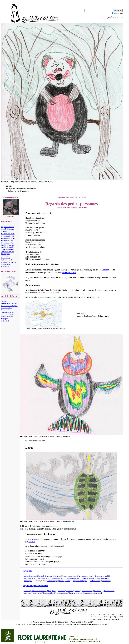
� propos (4, 319)
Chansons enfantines (39, 591)
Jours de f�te (49, 593)
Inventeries (28, 571)
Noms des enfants (62, 593)
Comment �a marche (65, 591)
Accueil (4, 301)
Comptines (52, 591)
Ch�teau (4, 231)
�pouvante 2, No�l (8, 238)
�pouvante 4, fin (7, 243)
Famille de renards (7, 247)
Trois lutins (5, 266)
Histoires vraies (109, 591)
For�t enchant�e (7, 249)
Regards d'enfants (7, 316)
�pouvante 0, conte (8, 234)
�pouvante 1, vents (8, 236)
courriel (32, 542)
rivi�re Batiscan (69, 273)
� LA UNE (5, 321)
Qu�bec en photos (7, 312)
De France (98, 591)
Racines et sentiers (7, 314)
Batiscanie (106, 270)
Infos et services (6, 308)
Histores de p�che (7, 252)
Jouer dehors (38, 593)
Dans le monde (87, 591)
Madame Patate (6, 264)
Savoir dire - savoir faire (93, 593)
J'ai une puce (5, 254)
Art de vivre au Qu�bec (9, 306)
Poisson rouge (6, 258)
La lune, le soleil (7, 260)
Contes (77, 591)
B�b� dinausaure (8, 229)
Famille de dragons (7, 245)
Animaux (27, 591)
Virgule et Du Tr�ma (8, 262)
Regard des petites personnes (35, 586)
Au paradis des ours (8, 227)
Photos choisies (6, 310)
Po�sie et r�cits (76, 593)
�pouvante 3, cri (7, 241)
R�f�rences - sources (9, 303)
